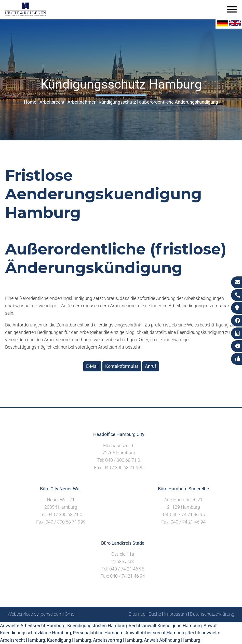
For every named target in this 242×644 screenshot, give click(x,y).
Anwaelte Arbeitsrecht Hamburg (33, 625)
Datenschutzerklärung (212, 614)
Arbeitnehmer (82, 102)
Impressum (176, 614)
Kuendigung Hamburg (69, 640)
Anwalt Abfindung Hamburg (172, 640)
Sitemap (137, 614)
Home (30, 102)
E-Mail (92, 366)
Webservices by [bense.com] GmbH (43, 614)
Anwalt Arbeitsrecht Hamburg (156, 633)
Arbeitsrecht (52, 102)
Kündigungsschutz (117, 102)
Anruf (151, 366)
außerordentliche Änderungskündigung (179, 102)
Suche (155, 614)
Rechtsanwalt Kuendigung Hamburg (165, 625)
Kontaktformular (122, 366)
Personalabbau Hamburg (98, 633)
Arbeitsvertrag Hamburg (118, 640)
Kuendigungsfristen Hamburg (97, 625)
